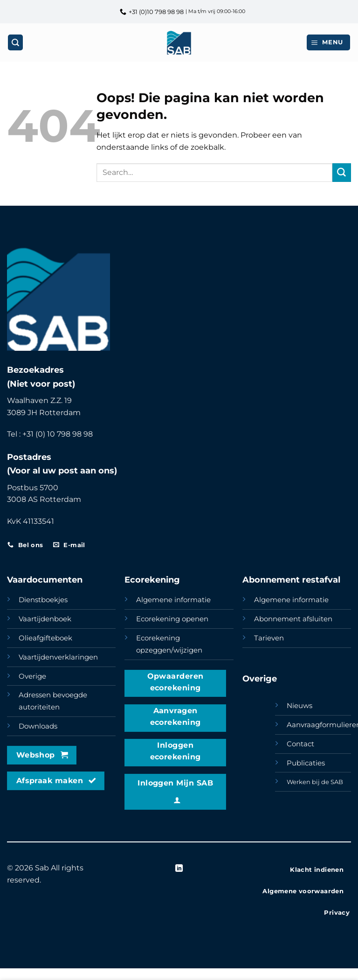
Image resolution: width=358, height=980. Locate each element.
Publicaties (306, 763)
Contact (300, 744)
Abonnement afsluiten (293, 619)
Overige (32, 676)
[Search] (15, 42)
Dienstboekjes (43, 600)
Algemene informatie (173, 600)
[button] (329, 42)
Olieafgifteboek (45, 638)
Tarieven (269, 638)
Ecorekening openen (172, 619)
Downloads (38, 726)
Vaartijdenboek (45, 619)
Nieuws (299, 706)
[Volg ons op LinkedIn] (179, 869)
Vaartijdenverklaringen (58, 657)
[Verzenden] (342, 173)
